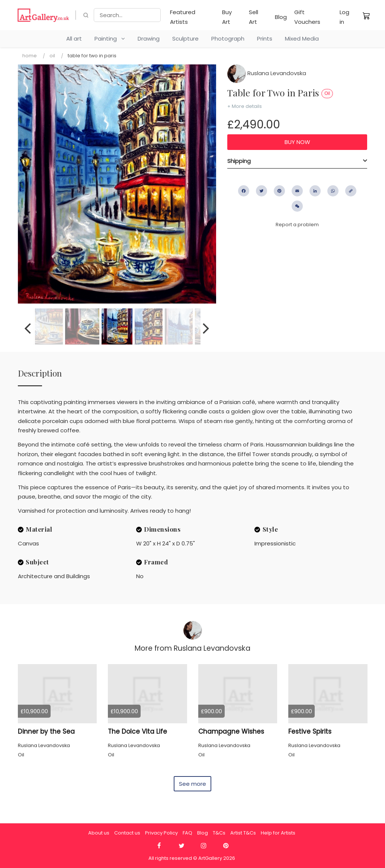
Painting (110, 39)
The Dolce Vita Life (137, 731)
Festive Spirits (310, 731)
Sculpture (185, 39)
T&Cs (219, 833)
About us (99, 833)
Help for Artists (278, 833)
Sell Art (254, 17)
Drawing (149, 39)
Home (30, 56)
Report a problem (297, 225)
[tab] (297, 161)
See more (192, 784)
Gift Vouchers (307, 17)
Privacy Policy (161, 833)
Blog (281, 17)
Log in (344, 17)
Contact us (127, 833)
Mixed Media (302, 39)
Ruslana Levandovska (267, 73)
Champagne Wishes (231, 731)
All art (74, 39)
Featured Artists (183, 17)
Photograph (228, 39)
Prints (265, 39)
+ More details (245, 106)
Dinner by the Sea (46, 731)
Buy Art (227, 17)
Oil (52, 56)
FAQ (187, 833)
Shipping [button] (239, 161)
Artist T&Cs (243, 833)
